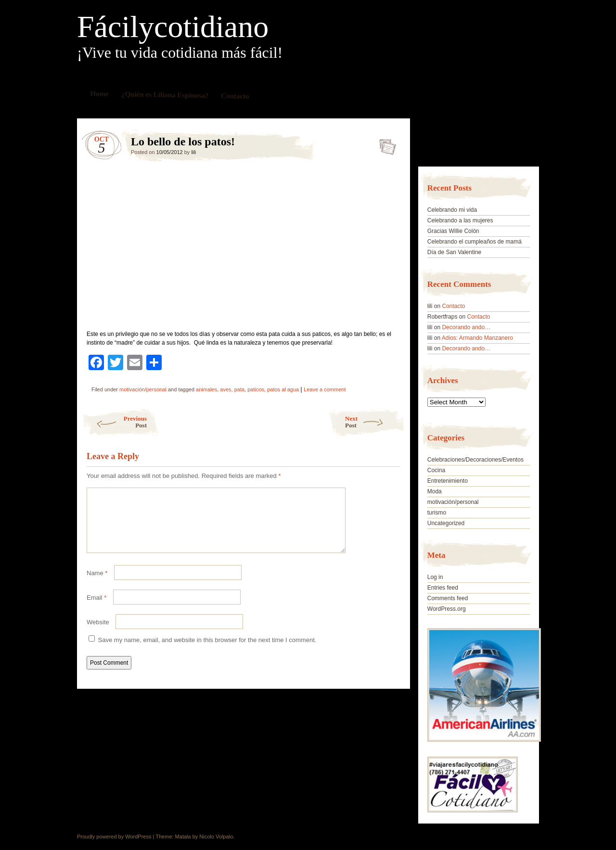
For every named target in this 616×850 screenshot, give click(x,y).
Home (100, 94)
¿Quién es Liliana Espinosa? (165, 95)
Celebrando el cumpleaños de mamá (475, 242)
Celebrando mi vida (452, 210)
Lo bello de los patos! (385, 144)
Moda (435, 491)
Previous (114, 422)
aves (225, 389)
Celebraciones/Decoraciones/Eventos (475, 460)
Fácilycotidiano (173, 27)
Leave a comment (325, 389)
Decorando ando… (466, 327)
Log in (435, 577)
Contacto (235, 96)
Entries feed (443, 588)
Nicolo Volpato (216, 837)
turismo (437, 513)
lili (193, 152)
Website (98, 634)
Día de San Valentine (455, 252)
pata (239, 389)
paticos (256, 389)
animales (206, 389)
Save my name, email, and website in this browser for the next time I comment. (207, 651)
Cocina (436, 470)
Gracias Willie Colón (453, 231)
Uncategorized (446, 523)
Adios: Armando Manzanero (477, 338)
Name (97, 585)
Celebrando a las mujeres (460, 220)
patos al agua (283, 389)
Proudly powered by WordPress (114, 837)
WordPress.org (447, 609)
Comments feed (448, 598)
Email (96, 609)
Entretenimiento (448, 481)
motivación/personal (143, 389)
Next (375, 422)
